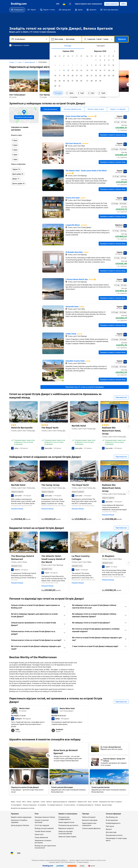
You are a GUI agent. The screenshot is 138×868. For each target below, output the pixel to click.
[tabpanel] (84, 73)
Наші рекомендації (50, 109)
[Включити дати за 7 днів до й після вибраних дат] (102, 93)
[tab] (68, 46)
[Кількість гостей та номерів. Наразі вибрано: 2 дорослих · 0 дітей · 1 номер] (98, 39)
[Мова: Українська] (64, 4)
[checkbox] (81, 60)
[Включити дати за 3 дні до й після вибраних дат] (91, 93)
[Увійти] (123, 4)
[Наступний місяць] (114, 51)
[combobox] (30, 39)
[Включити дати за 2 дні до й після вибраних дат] (81, 93)
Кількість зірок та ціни (96, 109)
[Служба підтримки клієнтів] (70, 4)
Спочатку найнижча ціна (72, 109)
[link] (24, 140)
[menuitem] (17, 10)
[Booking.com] (19, 4)
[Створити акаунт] (112, 4)
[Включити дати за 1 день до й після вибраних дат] (70, 93)
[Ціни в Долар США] (58, 4)
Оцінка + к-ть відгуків (118, 109)
